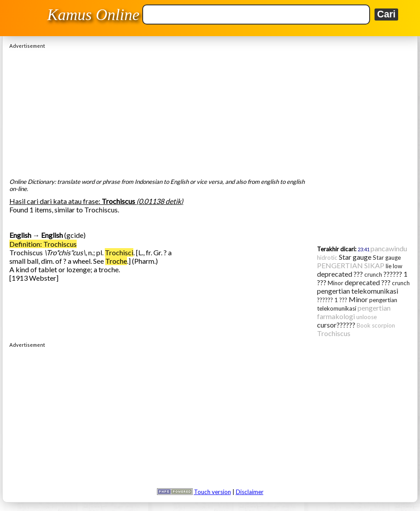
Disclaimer (250, 492)
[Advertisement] (210, 111)
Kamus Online (93, 15)
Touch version (212, 492)
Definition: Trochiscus (43, 244)
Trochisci (119, 252)
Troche (116, 261)
